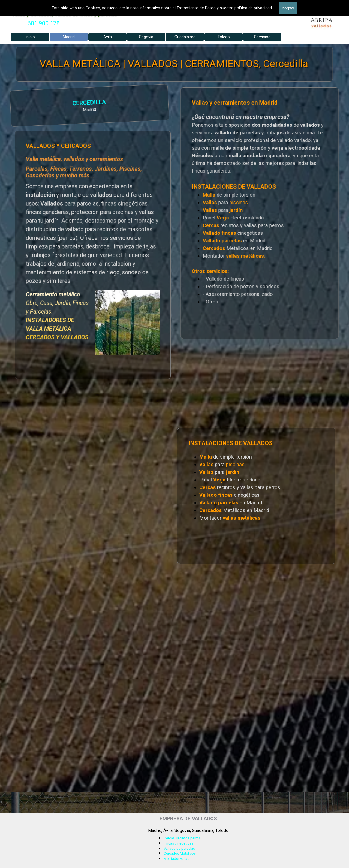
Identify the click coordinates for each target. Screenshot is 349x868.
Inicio (30, 37)
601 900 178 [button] (44, 23)
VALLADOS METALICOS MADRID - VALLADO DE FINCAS (92, 4)
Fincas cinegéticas (178, 843)
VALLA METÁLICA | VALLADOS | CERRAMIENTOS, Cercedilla (174, 64)
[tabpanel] (44, 23)
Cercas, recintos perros (182, 838)
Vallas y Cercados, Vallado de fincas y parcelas (64, 14)
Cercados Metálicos (180, 853)
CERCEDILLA (26, 104)
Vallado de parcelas (179, 849)
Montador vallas (176, 859)
